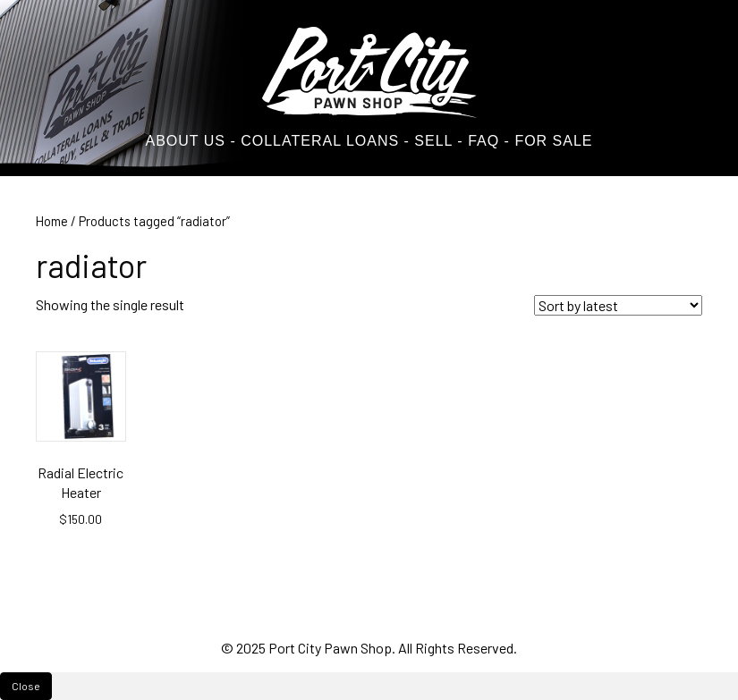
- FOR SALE (549, 141)
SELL (431, 141)
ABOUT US (185, 141)
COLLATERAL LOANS (320, 141)
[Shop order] (618, 305)
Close (26, 686)
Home (52, 221)
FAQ (484, 141)
